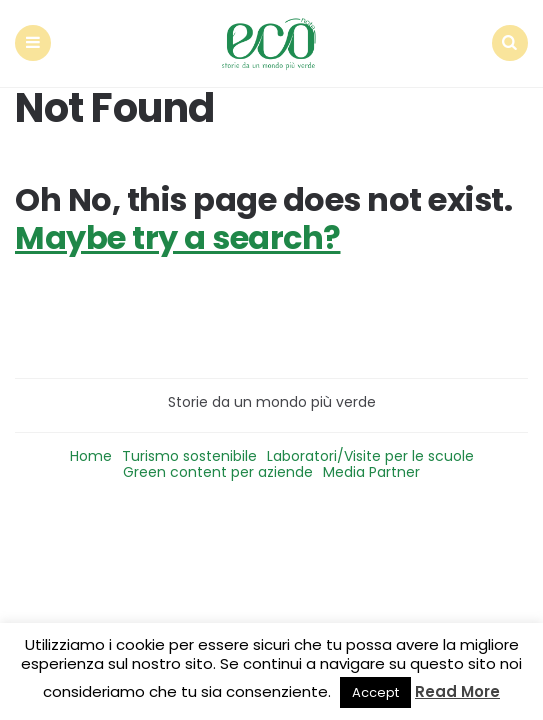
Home (91, 456)
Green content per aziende (218, 472)
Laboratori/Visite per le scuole (370, 456)
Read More (457, 691)
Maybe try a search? (178, 237)
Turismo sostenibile (189, 456)
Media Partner (371, 472)
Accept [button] (375, 692)
